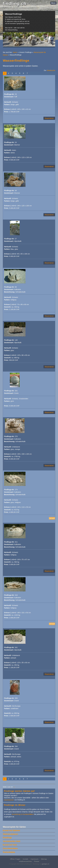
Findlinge (7, 838)
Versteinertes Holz (12, 841)
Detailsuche (51, 70)
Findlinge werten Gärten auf (19, 791)
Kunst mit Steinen (11, 830)
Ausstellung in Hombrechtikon (23, 814)
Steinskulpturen (10, 834)
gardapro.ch (46, 864)
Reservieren (49, 118)
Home (15, 52)
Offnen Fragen (15, 859)
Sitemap (44, 859)
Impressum (35, 859)
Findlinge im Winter (15, 805)
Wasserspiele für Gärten (14, 827)
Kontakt (25, 859)
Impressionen (9, 800)
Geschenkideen (10, 848)
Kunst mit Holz (10, 845)
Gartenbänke (9, 852)
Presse (37, 861)
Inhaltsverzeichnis (25, 861)
